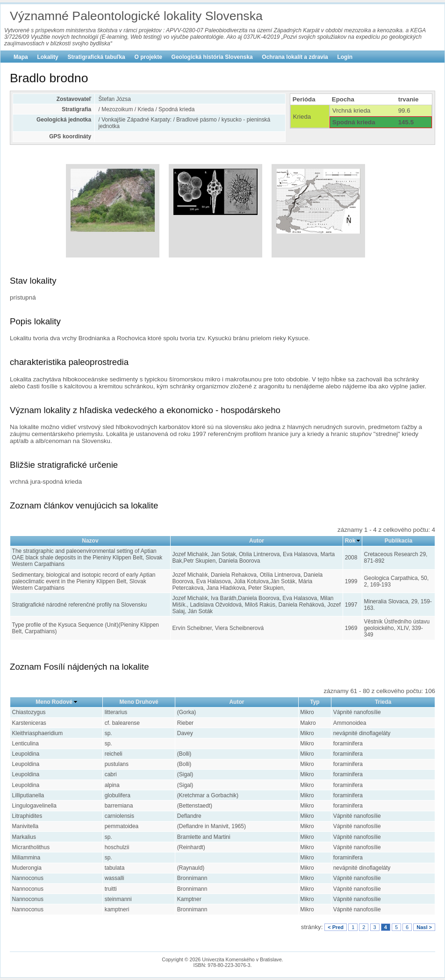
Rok (350, 541)
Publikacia (398, 541)
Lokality (47, 57)
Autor (257, 541)
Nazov (90, 541)
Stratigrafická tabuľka (96, 57)
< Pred (336, 927)
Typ (315, 702)
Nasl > (424, 927)
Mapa (21, 57)
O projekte (148, 57)
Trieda (383, 702)
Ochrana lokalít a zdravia (295, 57)
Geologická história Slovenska (212, 57)
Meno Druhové (139, 702)
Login (345, 57)
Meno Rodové (54, 702)
